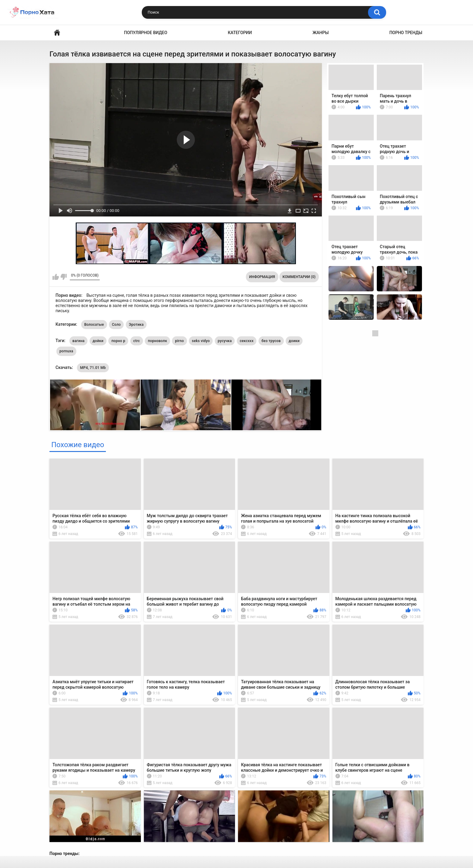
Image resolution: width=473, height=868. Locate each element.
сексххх (247, 341)
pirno (179, 341)
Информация (262, 277)
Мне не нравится (63, 277)
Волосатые (94, 325)
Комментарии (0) (299, 277)
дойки (98, 341)
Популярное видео (146, 33)
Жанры (321, 33)
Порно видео (57, 33)
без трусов (271, 341)
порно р (118, 341)
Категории (240, 33)
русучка (225, 341)
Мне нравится (56, 277)
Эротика (136, 325)
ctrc (137, 341)
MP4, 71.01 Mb (93, 368)
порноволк (157, 341)
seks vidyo (201, 341)
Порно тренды (406, 33)
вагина (78, 341)
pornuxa (66, 351)
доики (294, 341)
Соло (116, 325)
